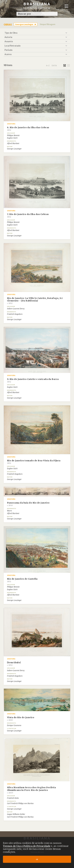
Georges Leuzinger (24, 24)
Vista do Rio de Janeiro (21, 719)
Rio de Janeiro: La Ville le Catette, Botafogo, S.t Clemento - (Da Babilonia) (35, 301)
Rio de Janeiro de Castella (22, 580)
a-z (48, 65)
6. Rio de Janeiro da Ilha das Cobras (28, 129)
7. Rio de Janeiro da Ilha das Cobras (28, 215)
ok (37, 859)
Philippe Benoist (13, 135)
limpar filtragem (48, 24)
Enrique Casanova (14, 725)
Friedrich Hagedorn (15, 314)
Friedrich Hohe (13, 798)
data (54, 65)
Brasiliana (37, 6)
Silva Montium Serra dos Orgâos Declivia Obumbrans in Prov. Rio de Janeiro (31, 790)
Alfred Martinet (13, 143)
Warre (9, 511)
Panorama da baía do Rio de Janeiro (28, 504)
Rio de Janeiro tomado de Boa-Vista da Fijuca (34, 462)
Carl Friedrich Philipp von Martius (20, 803)
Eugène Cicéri (12, 138)
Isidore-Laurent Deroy (16, 309)
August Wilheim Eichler (16, 814)
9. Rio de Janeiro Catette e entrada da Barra (33, 380)
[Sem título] (14, 664)
